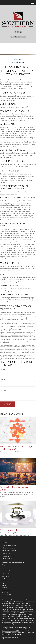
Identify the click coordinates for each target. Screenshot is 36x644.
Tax (3, 583)
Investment (5, 576)
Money (4, 585)
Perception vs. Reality (11, 530)
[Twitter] (18, 32)
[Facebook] (15, 32)
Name (3, 369)
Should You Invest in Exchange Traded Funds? (16, 448)
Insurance (5, 581)
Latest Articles (6, 590)
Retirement (5, 574)
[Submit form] (8, 404)
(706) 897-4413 (18, 37)
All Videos (5, 592)
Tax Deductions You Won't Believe (14, 489)
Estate (4, 579)
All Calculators (6, 595)
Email (3, 380)
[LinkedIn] (21, 32)
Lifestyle (4, 588)
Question (3, 390)
